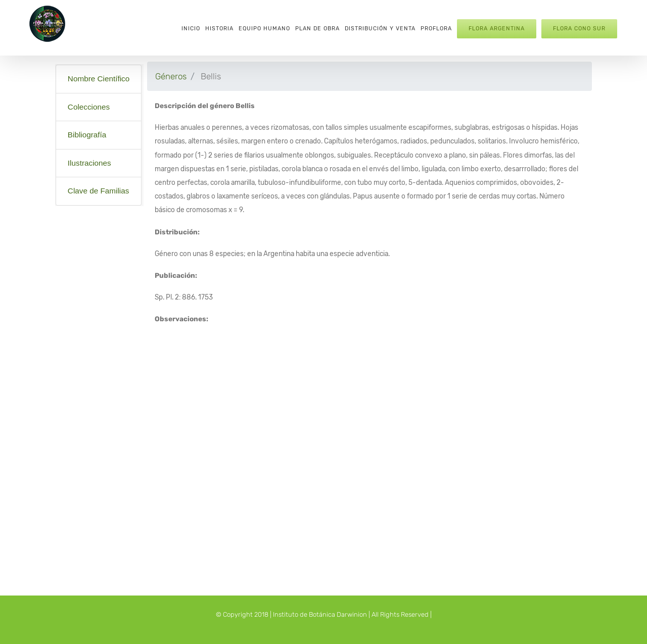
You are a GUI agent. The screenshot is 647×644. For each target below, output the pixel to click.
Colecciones (89, 107)
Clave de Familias (99, 191)
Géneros (171, 76)
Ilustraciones (89, 163)
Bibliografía (87, 135)
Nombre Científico (99, 79)
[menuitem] (191, 28)
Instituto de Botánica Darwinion (320, 614)
